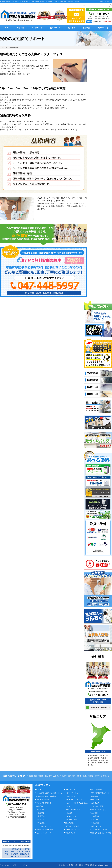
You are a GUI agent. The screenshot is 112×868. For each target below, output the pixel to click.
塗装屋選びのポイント (45, 800)
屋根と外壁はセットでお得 (101, 833)
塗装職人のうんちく (99, 810)
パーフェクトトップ (74, 800)
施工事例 (72, 28)
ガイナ (69, 806)
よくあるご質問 (97, 806)
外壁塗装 (41, 810)
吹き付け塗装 (72, 820)
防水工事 (41, 816)
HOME (7, 28)
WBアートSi (72, 816)
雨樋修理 (41, 823)
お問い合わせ (103, 28)
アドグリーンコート (74, 793)
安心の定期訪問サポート (100, 793)
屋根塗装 (41, 813)
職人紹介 (96, 820)
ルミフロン (71, 796)
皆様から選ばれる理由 (45, 830)
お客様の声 (95, 803)
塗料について (55, 28)
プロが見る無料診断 (44, 803)
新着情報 (96, 816)
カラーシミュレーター (45, 833)
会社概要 (86, 28)
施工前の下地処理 (72, 826)
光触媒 (69, 813)
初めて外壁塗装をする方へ (46, 796)
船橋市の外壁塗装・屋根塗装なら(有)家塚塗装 (78, 865)
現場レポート (96, 800)
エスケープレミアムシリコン (78, 803)
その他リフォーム (45, 826)
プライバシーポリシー (21, 865)
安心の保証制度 (97, 790)
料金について (70, 833)
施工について (37, 28)
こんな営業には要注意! (100, 830)
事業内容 (21, 28)
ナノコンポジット (74, 810)
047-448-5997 (100, 14)
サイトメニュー (106, 2)
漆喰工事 (41, 820)
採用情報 (96, 823)
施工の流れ (70, 823)
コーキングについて (73, 830)
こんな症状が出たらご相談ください (50, 793)
